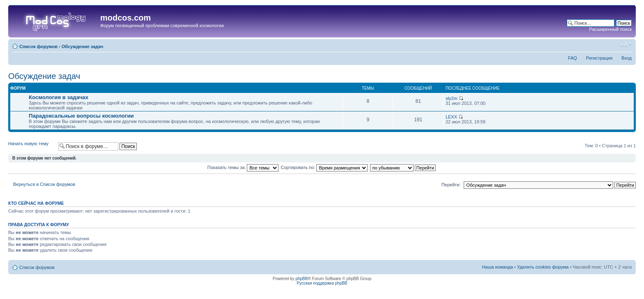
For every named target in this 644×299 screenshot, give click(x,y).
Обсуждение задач (83, 46)
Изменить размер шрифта (626, 45)
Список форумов (38, 46)
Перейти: (451, 185)
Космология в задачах (59, 97)
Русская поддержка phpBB (322, 283)
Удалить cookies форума (543, 267)
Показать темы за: (243, 167)
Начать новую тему (31, 146)
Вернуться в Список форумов (44, 184)
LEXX (451, 117)
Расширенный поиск (610, 29)
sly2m (452, 98)
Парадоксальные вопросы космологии (81, 116)
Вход (627, 58)
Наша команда (497, 267)
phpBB (301, 279)
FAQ (573, 58)
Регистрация (599, 58)
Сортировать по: (324, 167)
